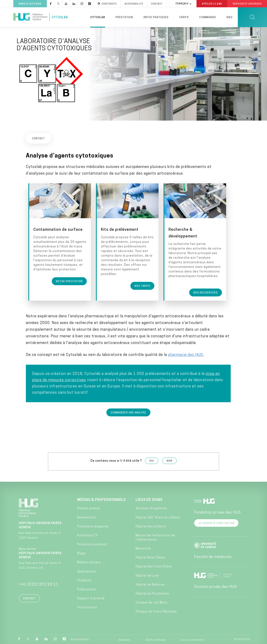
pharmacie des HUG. (186, 355)
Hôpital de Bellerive (150, 584)
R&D (230, 17)
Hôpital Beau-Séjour (151, 557)
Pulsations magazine (93, 526)
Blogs (81, 553)
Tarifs (184, 17)
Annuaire (124, 640)
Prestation (124, 17)
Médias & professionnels (101, 500)
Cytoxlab (98, 17)
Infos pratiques (156, 17)
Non (169, 461)
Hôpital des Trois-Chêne (154, 566)
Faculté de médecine (213, 557)
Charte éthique (156, 640)
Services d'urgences (151, 508)
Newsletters (87, 517)
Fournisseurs (87, 607)
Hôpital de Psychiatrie (152, 593)
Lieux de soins (149, 500)
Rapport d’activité (91, 598)
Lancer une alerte (193, 640)
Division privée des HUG (215, 587)
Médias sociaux (89, 562)
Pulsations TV (88, 535)
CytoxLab (60, 18)
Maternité (143, 548)
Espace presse (89, 508)
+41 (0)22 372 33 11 (39, 584)
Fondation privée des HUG (217, 512)
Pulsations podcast (92, 544)
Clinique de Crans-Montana (156, 611)
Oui (152, 461)
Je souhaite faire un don (216, 523)
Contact (29, 598)
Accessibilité (80, 639)
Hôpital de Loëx (147, 575)
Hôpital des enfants (151, 526)
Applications (87, 571)
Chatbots (84, 580)
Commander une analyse (128, 412)
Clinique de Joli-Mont (152, 602)
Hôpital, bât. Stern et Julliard (158, 517)
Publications (87, 589)
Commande (208, 17)
